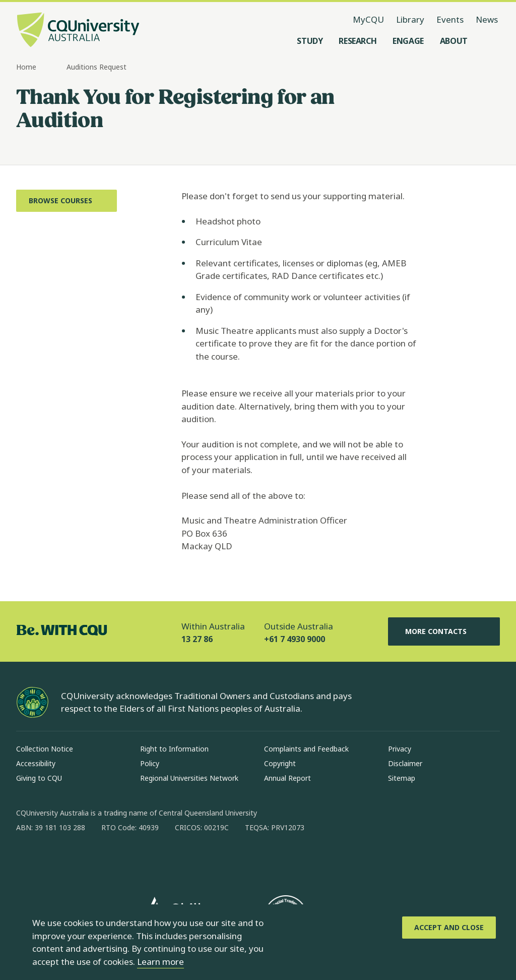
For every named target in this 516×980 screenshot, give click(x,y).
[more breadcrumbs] (55, 68)
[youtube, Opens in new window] (132, 860)
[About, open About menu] (454, 41)
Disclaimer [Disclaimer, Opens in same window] (405, 763)
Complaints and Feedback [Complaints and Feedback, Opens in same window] (306, 749)
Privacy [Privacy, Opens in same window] (400, 749)
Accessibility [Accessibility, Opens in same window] (36, 763)
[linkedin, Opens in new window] (80, 860)
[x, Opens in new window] (106, 860)
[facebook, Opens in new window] (27, 860)
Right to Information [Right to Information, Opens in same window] (174, 749)
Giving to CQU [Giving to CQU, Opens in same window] (39, 778)
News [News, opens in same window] (487, 19)
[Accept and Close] (449, 928)
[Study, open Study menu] (310, 41)
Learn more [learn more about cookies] (160, 962)
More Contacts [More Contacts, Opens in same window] (444, 631)
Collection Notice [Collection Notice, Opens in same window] (45, 749)
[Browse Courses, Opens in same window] (67, 201)
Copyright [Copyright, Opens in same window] (280, 763)
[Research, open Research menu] (358, 41)
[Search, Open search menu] (490, 41)
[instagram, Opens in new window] (53, 860)
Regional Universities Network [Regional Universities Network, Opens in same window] (189, 778)
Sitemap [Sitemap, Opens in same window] (402, 778)
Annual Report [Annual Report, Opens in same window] (287, 778)
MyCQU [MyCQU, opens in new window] (368, 19)
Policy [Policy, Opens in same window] (150, 763)
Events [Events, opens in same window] (450, 19)
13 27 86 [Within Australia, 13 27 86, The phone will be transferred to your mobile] (197, 639)
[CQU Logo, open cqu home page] (78, 31)
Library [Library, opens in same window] (410, 19)
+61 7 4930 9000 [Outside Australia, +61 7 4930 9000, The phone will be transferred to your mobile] (295, 639)
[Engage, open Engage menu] (408, 41)
